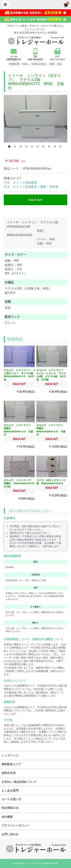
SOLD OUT (35, 200)
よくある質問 (10, 790)
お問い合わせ (10, 834)
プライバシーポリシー (16, 825)
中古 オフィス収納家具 (20, 183)
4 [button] (27, 147)
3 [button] (21, 147)
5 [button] (33, 147)
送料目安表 (9, 773)
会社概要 (7, 817)
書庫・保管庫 (49, 187)
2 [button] (16, 147)
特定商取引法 (10, 808)
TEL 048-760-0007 (35, 58)
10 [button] (61, 147)
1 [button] (10, 147)
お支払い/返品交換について (19, 782)
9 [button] (55, 147)
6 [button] (38, 147)
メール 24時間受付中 (14, 55)
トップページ (10, 756)
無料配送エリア (11, 764)
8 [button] (50, 147)
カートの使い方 (11, 799)
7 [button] (44, 147)
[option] (35, 119)
